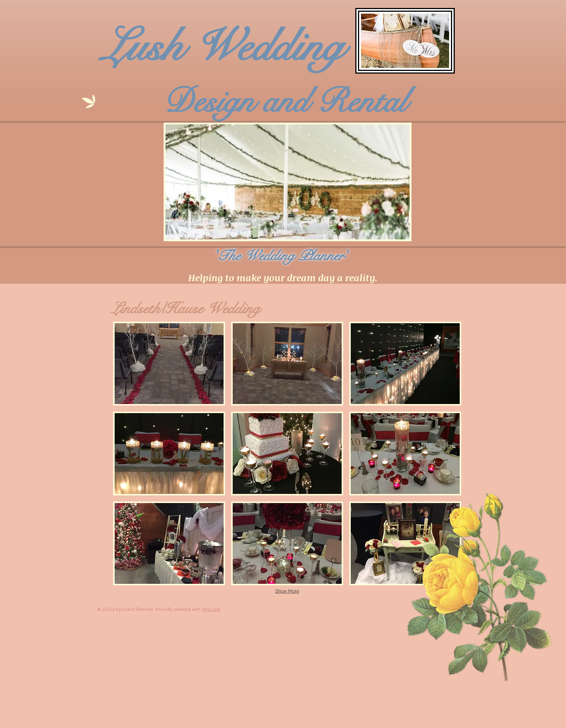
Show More (287, 591)
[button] (169, 364)
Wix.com (211, 609)
